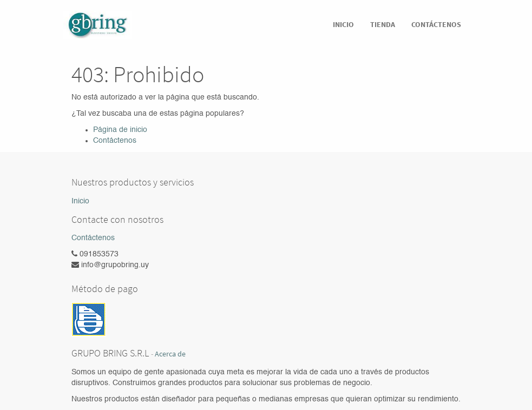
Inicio (80, 201)
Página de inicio (120, 130)
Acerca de (170, 354)
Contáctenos (115, 141)
